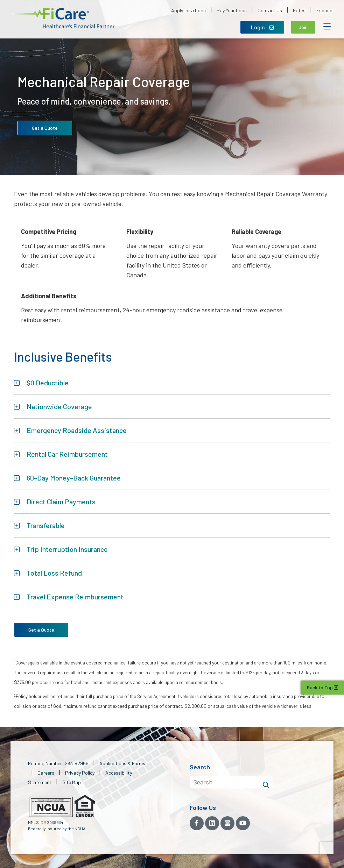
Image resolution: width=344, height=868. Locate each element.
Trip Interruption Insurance (67, 549)
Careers (46, 773)
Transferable (46, 525)
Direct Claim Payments (61, 501)
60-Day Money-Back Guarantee (74, 478)
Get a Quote (45, 128)
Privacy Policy (80, 773)
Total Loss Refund (54, 573)
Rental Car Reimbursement (67, 454)
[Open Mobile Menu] (327, 27)
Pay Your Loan (232, 10)
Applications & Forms (122, 763)
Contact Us (270, 10)
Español (325, 10)
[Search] (266, 782)
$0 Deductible (48, 383)
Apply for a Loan (188, 10)
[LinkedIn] (212, 823)
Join (303, 27)
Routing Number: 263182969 (58, 763)
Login (262, 27)
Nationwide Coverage (59, 406)
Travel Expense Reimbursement (75, 597)
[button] (63, 18)
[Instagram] (227, 823)
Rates (299, 10)
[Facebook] (197, 823)
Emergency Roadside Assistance (77, 430)
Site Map (72, 782)
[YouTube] (243, 823)
